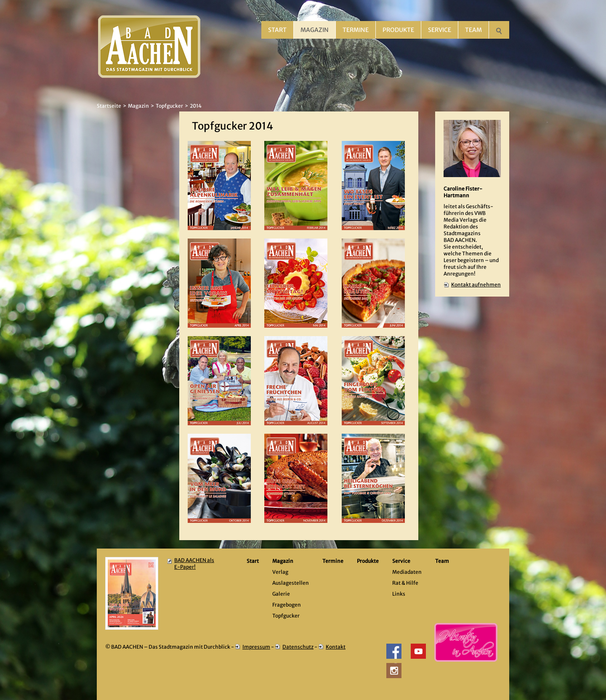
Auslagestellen (291, 583)
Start (277, 30)
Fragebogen (287, 605)
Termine (356, 30)
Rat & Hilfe (405, 583)
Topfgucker (169, 106)
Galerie (281, 594)
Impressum (256, 647)
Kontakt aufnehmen (476, 285)
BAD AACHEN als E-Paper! (194, 563)
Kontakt (336, 647)
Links (399, 594)
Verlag (280, 572)
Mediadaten (407, 572)
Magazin (315, 30)
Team (473, 30)
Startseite (109, 106)
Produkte (398, 30)
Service (440, 30)
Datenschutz (298, 647)
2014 (196, 106)
